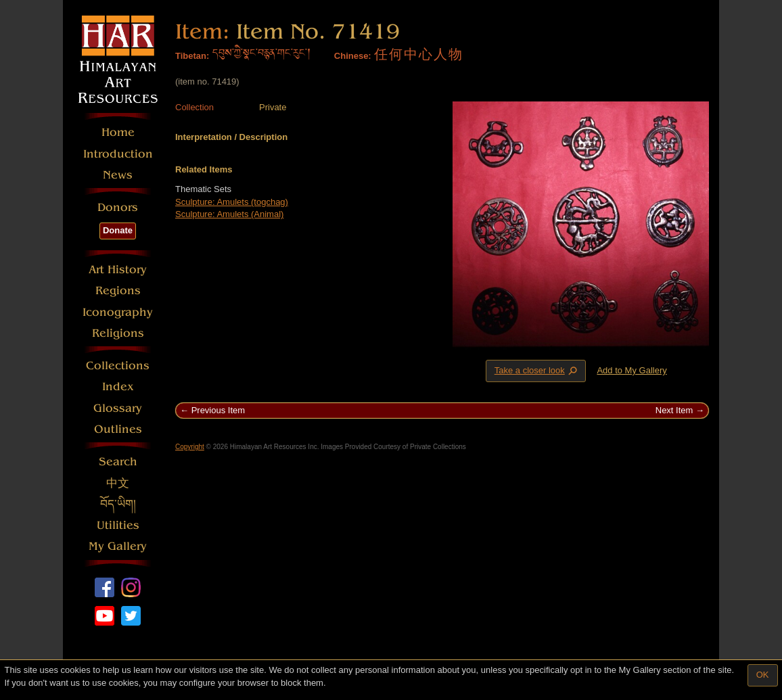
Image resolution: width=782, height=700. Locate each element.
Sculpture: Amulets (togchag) (232, 202)
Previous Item (218, 410)
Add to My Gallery (631, 370)
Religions (118, 333)
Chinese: (353, 56)
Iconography (118, 312)
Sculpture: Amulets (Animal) (229, 214)
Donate (118, 230)
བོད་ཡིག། (118, 504)
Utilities (118, 525)
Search (118, 462)
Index (118, 387)
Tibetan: (192, 56)
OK (763, 675)
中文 (118, 483)
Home (118, 132)
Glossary (118, 408)
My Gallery (118, 546)
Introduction (118, 154)
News (118, 175)
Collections (118, 366)
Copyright (190, 447)
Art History (118, 270)
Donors (118, 207)
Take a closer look (537, 371)
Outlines (118, 429)
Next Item (674, 410)
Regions (118, 290)
